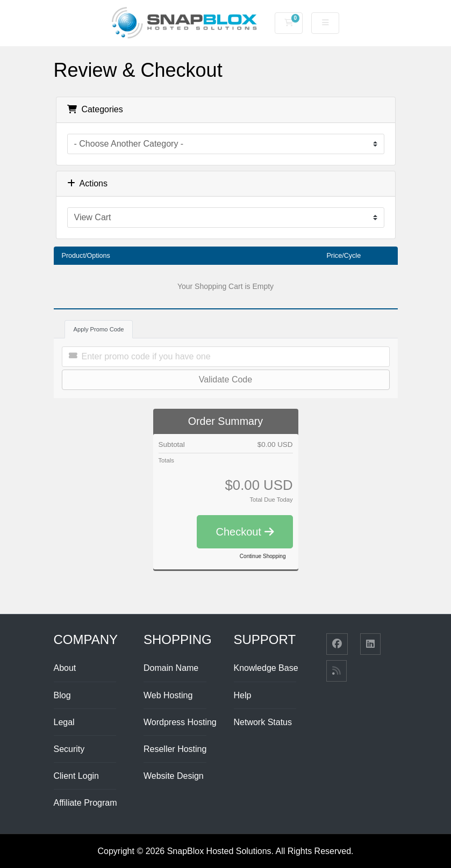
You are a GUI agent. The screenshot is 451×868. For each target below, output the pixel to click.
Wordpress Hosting (180, 722)
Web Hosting (168, 695)
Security (69, 749)
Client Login (77, 776)
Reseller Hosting (175, 749)
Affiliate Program (85, 803)
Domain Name (171, 668)
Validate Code (225, 379)
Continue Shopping (263, 556)
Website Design (174, 776)
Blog (62, 695)
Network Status (263, 722)
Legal (64, 722)
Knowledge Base (266, 668)
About (65, 668)
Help (243, 695)
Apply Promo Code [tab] (99, 329)
